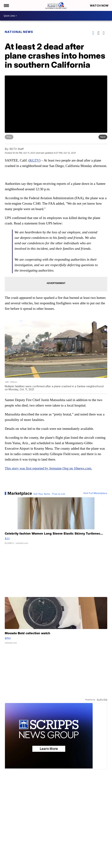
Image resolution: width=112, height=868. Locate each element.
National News (19, 32)
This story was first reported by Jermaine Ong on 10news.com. (48, 468)
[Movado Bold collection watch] (56, 622)
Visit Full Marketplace (95, 493)
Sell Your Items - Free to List (49, 494)
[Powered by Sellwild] (102, 700)
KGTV (34, 160)
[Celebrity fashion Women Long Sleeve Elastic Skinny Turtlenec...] (56, 523)
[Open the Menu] (6, 5)
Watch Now (100, 6)
